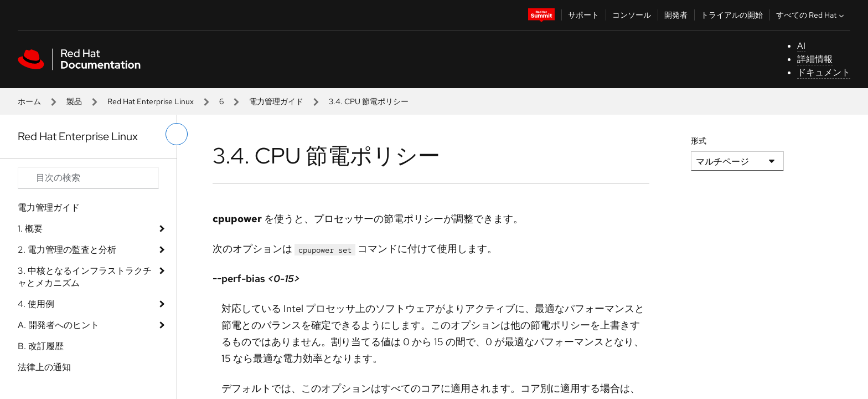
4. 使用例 (36, 304)
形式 (699, 141)
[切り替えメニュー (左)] (177, 134)
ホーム (29, 101)
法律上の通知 (44, 367)
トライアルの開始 (732, 15)
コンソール (632, 15)
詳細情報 (815, 59)
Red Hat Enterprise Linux (151, 101)
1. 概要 (30, 229)
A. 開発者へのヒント (58, 325)
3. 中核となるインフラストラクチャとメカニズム (85, 277)
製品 (74, 101)
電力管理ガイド (276, 101)
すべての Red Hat (811, 15)
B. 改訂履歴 (41, 346)
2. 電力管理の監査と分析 (67, 250)
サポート (583, 15)
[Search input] (88, 178)
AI (801, 46)
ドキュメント (824, 72)
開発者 (676, 15)
